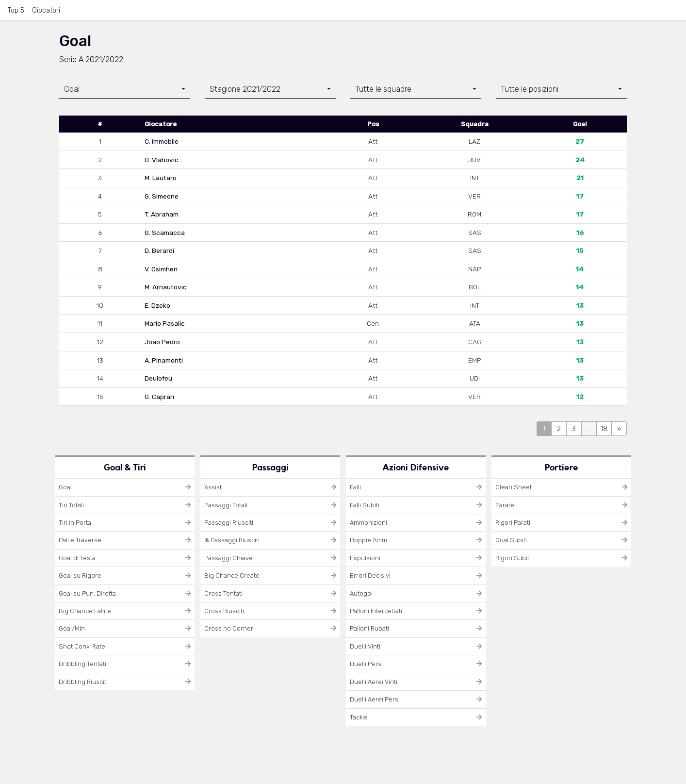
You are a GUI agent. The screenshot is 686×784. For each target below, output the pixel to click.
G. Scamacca (165, 233)
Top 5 (16, 10)
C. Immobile (162, 141)
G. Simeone (162, 196)
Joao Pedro (162, 342)
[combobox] (125, 90)
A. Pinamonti (164, 360)
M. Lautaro (161, 178)
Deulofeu (158, 378)
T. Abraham (162, 214)
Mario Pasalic (165, 323)
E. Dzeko (157, 305)
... (589, 429)
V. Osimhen (161, 269)
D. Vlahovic (162, 160)
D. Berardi (159, 250)
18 (604, 429)
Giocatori (46, 10)
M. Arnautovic (166, 287)
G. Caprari (159, 397)
